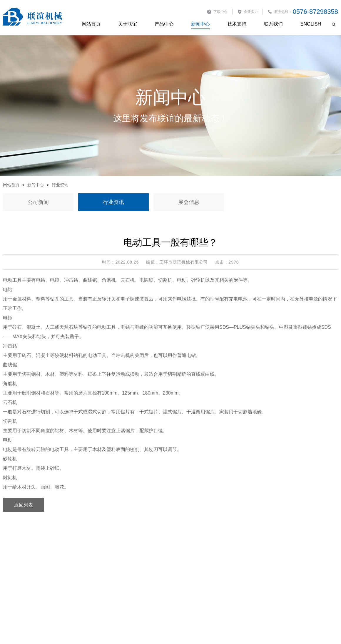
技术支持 (237, 24)
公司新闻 (38, 202)
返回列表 (24, 505)
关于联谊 (128, 24)
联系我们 (273, 24)
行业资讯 (60, 185)
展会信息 (189, 202)
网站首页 (91, 24)
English (311, 24)
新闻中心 (200, 24)
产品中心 (164, 24)
